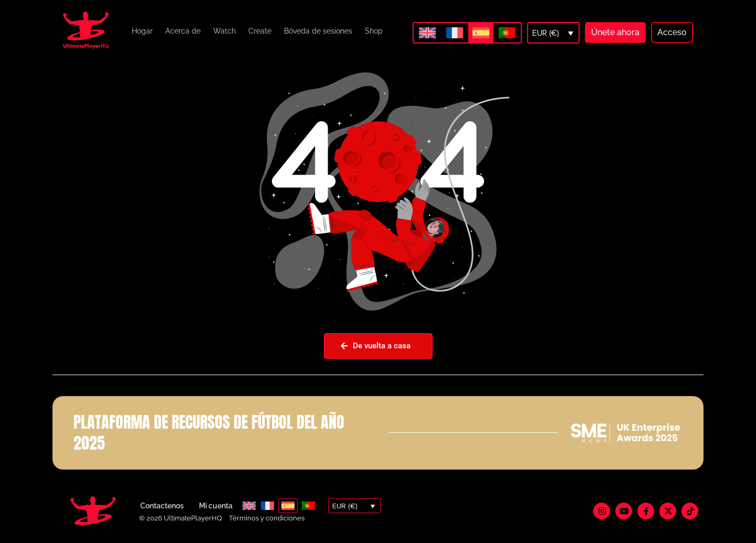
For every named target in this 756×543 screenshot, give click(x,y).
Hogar (142, 31)
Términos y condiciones (267, 518)
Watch (224, 31)
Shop (374, 31)
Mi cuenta (216, 506)
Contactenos (162, 506)
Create (260, 31)
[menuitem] (427, 33)
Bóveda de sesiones (318, 31)
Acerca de (183, 31)
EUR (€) (546, 33)
